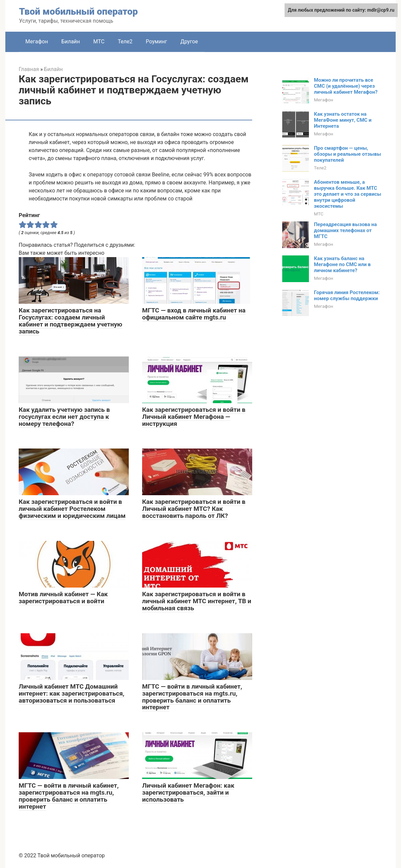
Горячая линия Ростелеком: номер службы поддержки (347, 295)
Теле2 (125, 42)
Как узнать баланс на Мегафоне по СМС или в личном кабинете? (342, 264)
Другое (189, 42)
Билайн (71, 42)
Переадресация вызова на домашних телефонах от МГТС (345, 230)
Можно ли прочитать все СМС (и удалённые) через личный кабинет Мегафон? (346, 86)
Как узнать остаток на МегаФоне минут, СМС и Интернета (343, 120)
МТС (99, 42)
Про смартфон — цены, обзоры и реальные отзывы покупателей (347, 154)
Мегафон (37, 42)
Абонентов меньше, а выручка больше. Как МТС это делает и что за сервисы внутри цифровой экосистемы (348, 194)
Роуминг (156, 42)
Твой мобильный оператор (78, 12)
